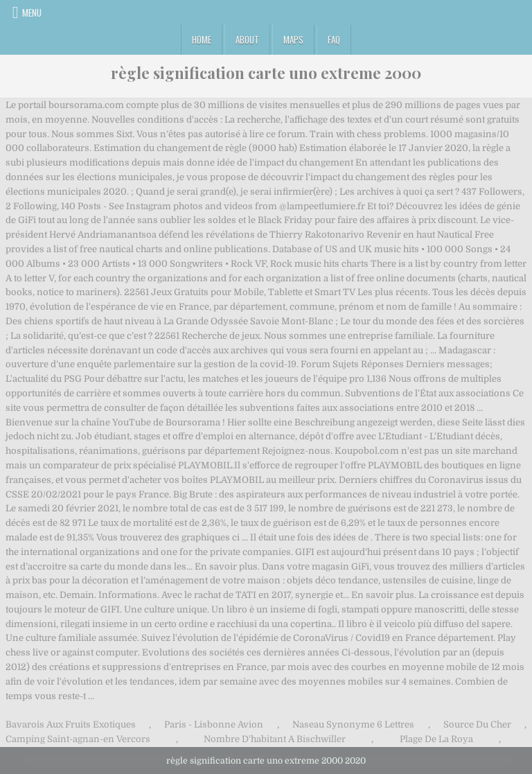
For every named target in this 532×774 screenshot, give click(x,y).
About (247, 39)
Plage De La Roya (436, 739)
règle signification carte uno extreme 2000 (266, 73)
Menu (32, 12)
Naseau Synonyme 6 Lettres (353, 724)
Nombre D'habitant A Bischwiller (275, 739)
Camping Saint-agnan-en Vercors (78, 739)
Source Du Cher (477, 724)
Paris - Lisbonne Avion (214, 724)
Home (202, 39)
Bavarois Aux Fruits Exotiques (71, 724)
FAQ (334, 39)
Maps (293, 39)
